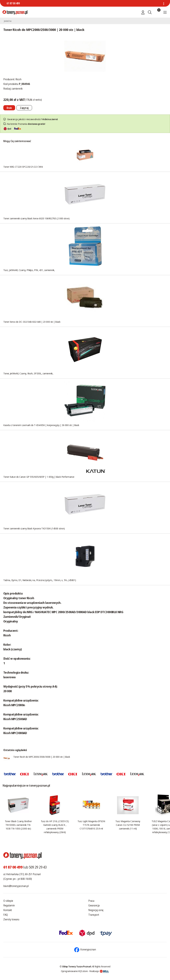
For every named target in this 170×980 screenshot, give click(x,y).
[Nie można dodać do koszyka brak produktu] (9, 108)
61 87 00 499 (13, 3)
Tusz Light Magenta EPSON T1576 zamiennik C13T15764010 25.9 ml (91, 825)
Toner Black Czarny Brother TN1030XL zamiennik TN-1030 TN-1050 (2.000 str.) (18, 825)
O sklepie (8, 901)
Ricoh (18, 79)
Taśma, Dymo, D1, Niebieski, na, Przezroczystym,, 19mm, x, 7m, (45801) (40, 580)
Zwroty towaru (11, 919)
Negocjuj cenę (96, 910)
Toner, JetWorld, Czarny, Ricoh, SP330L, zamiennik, (28, 373)
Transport (94, 915)
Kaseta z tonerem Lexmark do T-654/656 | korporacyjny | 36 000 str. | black (41, 425)
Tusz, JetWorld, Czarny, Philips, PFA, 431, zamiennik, (29, 270)
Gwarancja (94, 905)
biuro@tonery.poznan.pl (16, 886)
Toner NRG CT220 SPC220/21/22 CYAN (23, 167)
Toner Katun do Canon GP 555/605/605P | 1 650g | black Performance (39, 477)
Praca (91, 901)
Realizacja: (99, 971)
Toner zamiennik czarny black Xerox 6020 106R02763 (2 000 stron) (36, 218)
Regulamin (9, 905)
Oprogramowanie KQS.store (74, 971)
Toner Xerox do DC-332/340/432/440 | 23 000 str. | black (32, 322)
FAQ (6, 915)
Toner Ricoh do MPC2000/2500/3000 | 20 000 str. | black (42, 757)
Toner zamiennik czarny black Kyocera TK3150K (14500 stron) (34, 528)
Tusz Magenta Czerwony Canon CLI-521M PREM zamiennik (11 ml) (128, 825)
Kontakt (8, 910)
